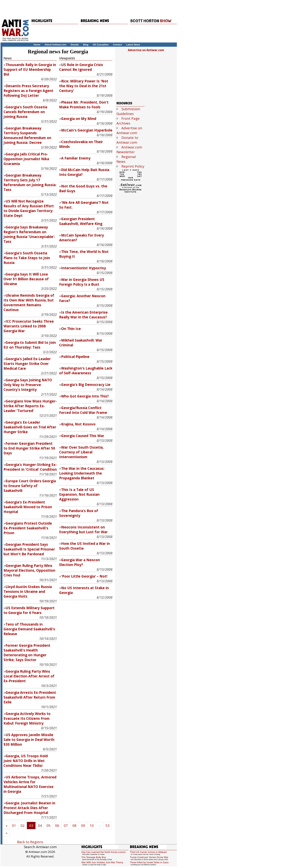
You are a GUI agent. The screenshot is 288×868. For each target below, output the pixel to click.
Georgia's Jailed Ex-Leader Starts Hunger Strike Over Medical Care (27, 364)
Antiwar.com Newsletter (129, 150)
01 (14, 826)
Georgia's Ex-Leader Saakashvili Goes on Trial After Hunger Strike (30, 427)
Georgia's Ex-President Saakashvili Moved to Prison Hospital (28, 507)
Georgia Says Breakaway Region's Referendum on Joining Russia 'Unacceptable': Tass (29, 234)
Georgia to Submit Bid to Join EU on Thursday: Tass (30, 345)
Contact (117, 45)
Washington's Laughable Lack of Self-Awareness (86, 371)
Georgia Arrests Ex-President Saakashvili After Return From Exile (30, 697)
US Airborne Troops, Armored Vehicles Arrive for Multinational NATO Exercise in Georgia (30, 784)
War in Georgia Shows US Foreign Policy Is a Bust (82, 282)
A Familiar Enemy (76, 158)
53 (107, 826)
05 (48, 826)
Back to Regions (30, 842)
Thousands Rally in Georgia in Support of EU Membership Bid (30, 70)
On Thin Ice (71, 329)
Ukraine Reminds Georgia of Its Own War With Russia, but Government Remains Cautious (29, 303)
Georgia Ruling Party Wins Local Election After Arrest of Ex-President (29, 676)
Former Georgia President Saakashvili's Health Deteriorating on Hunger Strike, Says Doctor (27, 653)
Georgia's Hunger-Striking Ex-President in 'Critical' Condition (30, 467)
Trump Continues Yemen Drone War (149, 857)
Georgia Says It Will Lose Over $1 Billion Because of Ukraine (26, 279)
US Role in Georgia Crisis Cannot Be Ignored (81, 67)
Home (37, 45)
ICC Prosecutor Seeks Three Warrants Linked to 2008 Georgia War (29, 326)
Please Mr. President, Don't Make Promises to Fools (84, 105)
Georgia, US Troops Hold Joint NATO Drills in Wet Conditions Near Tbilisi (26, 761)
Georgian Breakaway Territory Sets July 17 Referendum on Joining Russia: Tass (30, 182)
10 (92, 826)
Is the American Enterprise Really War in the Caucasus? (83, 315)
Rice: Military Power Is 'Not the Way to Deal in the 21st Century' (84, 86)
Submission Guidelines (128, 111)
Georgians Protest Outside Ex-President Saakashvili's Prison (28, 528)
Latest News (133, 45)
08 (74, 826)
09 (83, 826)
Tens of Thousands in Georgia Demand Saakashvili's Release (29, 629)
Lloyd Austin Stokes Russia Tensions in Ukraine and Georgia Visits (28, 592)
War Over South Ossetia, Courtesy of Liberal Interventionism (81, 452)
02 (23, 826)
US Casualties (101, 45)
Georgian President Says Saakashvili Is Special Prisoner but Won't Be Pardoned (29, 549)
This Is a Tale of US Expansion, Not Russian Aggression (79, 494)
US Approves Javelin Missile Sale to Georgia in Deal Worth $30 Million (29, 740)
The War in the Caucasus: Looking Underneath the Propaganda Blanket (82, 473)
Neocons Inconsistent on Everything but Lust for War (83, 530)
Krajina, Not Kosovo (78, 424)
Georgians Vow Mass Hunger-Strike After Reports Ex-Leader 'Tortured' (30, 406)
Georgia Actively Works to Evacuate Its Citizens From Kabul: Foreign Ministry (27, 718)
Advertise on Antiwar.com (146, 50)
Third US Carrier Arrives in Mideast (148, 852)
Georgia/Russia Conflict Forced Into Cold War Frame (83, 410)
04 (40, 826)
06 (57, 826)
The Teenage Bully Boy (94, 857)
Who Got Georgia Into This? (85, 396)
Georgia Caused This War (83, 436)
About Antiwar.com (55, 45)
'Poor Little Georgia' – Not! (84, 576)
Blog (86, 45)
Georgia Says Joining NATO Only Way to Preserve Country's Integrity (28, 385)
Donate (75, 45)
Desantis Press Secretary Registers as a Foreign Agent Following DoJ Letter (28, 91)
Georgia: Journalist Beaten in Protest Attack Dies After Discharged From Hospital (29, 808)
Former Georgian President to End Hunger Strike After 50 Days (29, 448)
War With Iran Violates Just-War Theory (102, 862)
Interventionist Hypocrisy (84, 268)
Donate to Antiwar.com (127, 140)
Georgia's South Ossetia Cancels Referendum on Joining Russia (25, 112)
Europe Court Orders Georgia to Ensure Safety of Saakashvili (30, 486)
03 (31, 826)
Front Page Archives (128, 121)
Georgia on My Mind (79, 119)
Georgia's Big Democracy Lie (86, 385)
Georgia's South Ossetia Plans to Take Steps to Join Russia (27, 258)
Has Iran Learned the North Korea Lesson (103, 852)
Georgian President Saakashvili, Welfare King (81, 221)
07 (66, 826)
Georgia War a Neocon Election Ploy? (80, 562)
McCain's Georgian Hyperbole (87, 130)
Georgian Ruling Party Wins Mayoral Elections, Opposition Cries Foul (29, 570)
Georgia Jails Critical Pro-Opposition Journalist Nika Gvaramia (26, 159)
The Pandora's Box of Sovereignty (79, 513)
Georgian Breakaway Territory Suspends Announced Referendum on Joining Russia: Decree (27, 135)
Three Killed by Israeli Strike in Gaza (149, 862)
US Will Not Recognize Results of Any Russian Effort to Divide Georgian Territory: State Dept (29, 208)
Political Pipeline (75, 357)
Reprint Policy (133, 166)
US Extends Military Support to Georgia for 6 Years (29, 610)
